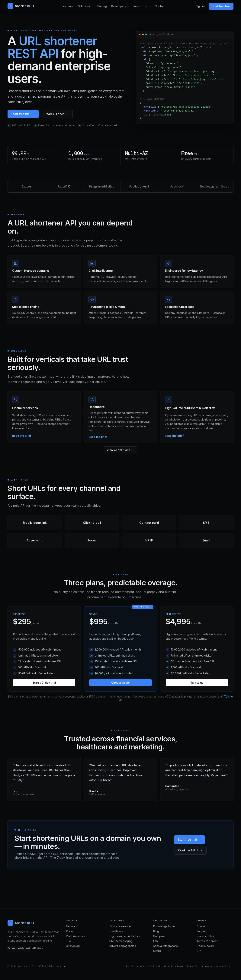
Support (202, 931)
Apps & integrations (165, 946)
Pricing (102, 6)
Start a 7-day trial (44, 683)
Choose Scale (120, 683)
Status (157, 951)
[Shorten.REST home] (21, 6)
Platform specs (76, 936)
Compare (159, 936)
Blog (156, 931)
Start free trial (221, 6)
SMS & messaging (121, 941)
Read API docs (55, 114)
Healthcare (116, 931)
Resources (141, 6)
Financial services (121, 926)
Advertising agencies (123, 946)
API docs (38, 948)
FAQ (156, 941)
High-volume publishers (124, 936)
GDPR (201, 951)
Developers (119, 6)
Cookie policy (205, 946)
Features (67, 6)
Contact (160, 6)
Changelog (73, 946)
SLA (68, 941)
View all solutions (118, 450)
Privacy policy (205, 936)
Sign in (200, 6)
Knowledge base (164, 926)
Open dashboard (19, 948)
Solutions (84, 6)
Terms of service (207, 941)
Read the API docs (190, 850)
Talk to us (197, 683)
